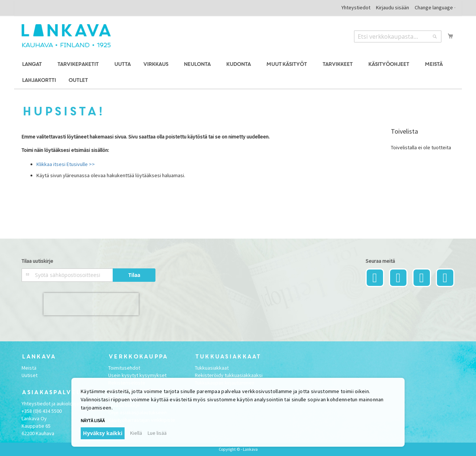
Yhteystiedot (356, 7)
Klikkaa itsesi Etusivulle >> (66, 164)
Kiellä (136, 433)
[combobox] (398, 36)
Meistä (29, 368)
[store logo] (66, 36)
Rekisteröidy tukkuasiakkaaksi (229, 375)
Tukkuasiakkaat (212, 368)
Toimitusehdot (124, 368)
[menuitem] (33, 65)
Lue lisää (157, 433)
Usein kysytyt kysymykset (137, 375)
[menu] (238, 73)
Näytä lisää (93, 420)
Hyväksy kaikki (103, 433)
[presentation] (91, 304)
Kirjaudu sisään (393, 7)
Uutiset (30, 375)
